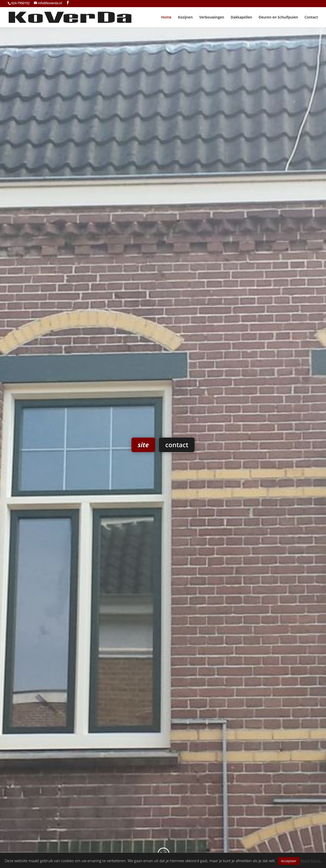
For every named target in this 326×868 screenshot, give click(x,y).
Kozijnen (185, 18)
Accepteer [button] (289, 861)
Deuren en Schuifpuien (278, 18)
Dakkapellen (241, 18)
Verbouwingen (212, 18)
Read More (310, 861)
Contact (311, 18)
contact (177, 473)
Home (166, 18)
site (143, 473)
